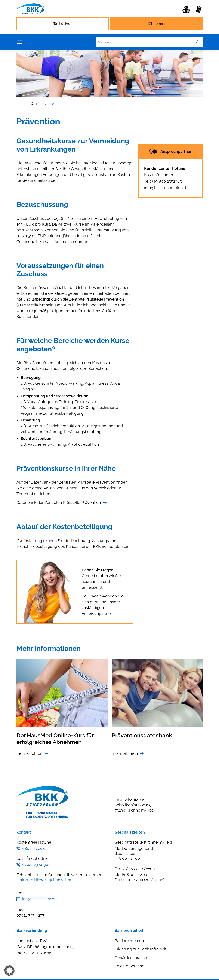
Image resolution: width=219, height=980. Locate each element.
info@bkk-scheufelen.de (166, 188)
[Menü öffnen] (20, 42)
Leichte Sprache (129, 966)
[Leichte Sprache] (186, 10)
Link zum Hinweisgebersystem (44, 880)
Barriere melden (129, 941)
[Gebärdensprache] (199, 10)
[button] (9, 971)
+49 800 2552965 (167, 181)
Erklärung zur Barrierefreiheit (141, 949)
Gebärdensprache (131, 958)
